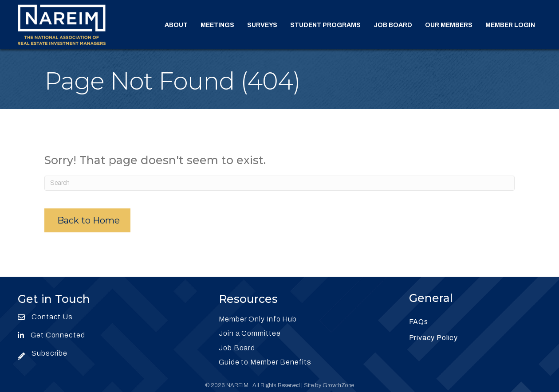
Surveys (262, 25)
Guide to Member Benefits (265, 362)
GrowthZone (338, 385)
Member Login (510, 25)
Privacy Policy (433, 338)
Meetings (217, 25)
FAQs (419, 322)
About (176, 25)
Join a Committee (250, 333)
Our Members (449, 25)
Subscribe (49, 353)
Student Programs (325, 25)
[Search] (279, 183)
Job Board (393, 25)
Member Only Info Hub (258, 319)
